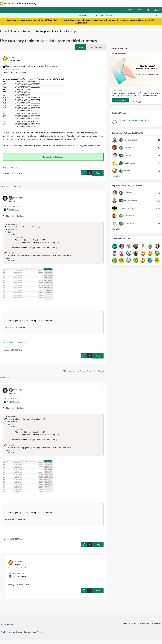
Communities (75, 3)
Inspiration (53, 3)
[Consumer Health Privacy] (33, 636)
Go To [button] (156, 10)
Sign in (140, 10)
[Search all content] (129, 15)
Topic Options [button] (96, 47)
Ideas (63, 3)
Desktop (71, 31)
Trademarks (156, 627)
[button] (81, 47)
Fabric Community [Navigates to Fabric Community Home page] (27, 3)
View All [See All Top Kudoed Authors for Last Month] (116, 229)
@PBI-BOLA (14, 209)
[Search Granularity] (88, 15)
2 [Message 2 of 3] (10, 352)
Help (148, 10)
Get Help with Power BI (49, 31)
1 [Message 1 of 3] (10, 173)
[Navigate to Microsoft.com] (7, 3)
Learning (96, 3)
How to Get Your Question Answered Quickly (131, 120)
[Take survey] (120, 100)
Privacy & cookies (130, 627)
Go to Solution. (56, 157)
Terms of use (144, 627)
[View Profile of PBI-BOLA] (13, 58)
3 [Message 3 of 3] (16, 588)
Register (130, 10)
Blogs (86, 3)
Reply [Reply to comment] (98, 358)
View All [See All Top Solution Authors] (116, 176)
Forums (42, 3)
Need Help (14, 167)
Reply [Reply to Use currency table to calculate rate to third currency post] (98, 173)
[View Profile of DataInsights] (18, 197)
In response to (17, 572)
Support (106, 3)
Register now (81, 23)
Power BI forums (10, 31)
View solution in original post (15, 344)
